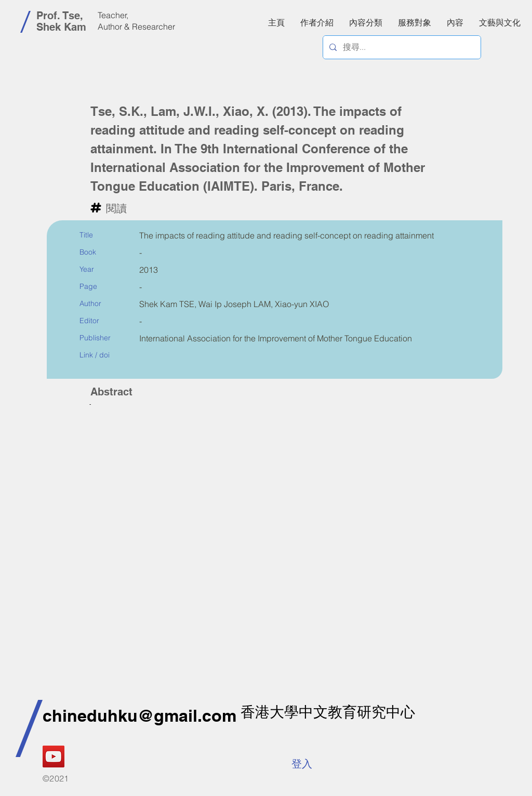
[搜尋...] (401, 47)
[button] (455, 22)
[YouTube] (54, 757)
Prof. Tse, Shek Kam (61, 21)
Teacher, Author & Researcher (136, 21)
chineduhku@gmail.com (139, 715)
